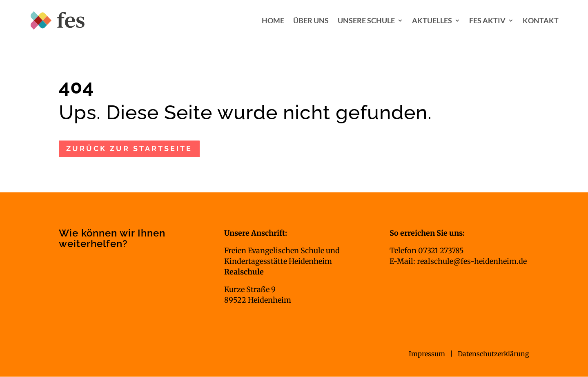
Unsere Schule (366, 20)
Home (273, 20)
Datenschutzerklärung (493, 354)
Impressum (428, 354)
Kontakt (541, 20)
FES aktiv (487, 20)
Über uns (311, 20)
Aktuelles (432, 20)
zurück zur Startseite (129, 148)
